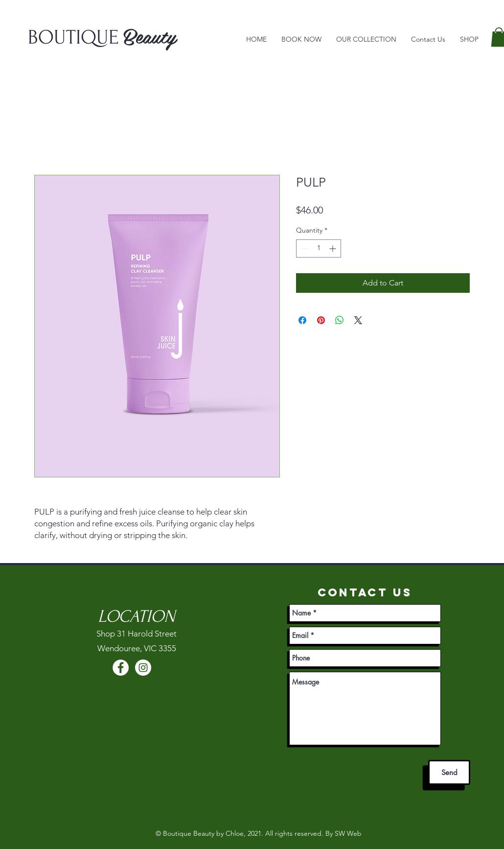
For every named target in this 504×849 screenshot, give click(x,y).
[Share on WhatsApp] (340, 320)
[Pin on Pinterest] (321, 320)
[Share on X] (358, 320)
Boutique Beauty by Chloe (203, 833)
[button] (366, 39)
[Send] (449, 772)
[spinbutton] (319, 248)
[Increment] (333, 248)
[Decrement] (304, 248)
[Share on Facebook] (302, 320)
